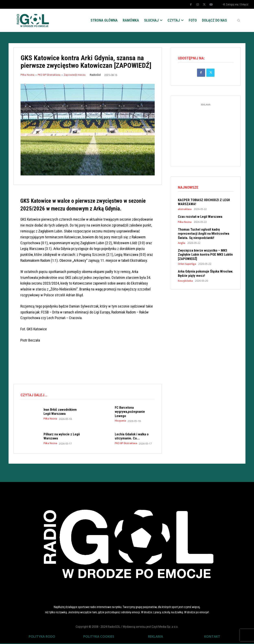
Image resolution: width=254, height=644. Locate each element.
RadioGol (95, 75)
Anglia (182, 244)
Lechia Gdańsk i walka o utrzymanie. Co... (132, 437)
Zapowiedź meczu (75, 75)
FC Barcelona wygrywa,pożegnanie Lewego (130, 412)
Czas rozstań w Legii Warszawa (200, 218)
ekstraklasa (185, 210)
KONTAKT (212, 637)
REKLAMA (155, 637)
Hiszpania (120, 421)
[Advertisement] (88, 364)
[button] (239, 20)
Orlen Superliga (187, 265)
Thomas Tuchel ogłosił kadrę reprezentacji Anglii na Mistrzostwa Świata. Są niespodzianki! (204, 235)
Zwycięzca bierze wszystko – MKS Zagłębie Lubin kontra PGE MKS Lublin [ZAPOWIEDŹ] (205, 256)
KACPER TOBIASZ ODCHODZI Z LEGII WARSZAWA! (204, 203)
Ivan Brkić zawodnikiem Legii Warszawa (60, 412)
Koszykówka (185, 282)
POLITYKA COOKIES (99, 637)
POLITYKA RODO (42, 637)
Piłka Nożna (27, 75)
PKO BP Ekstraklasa (49, 75)
